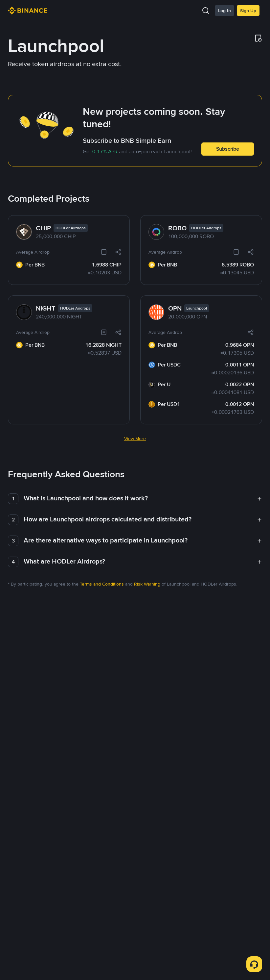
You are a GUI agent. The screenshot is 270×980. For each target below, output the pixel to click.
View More (135, 399)
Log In (225, 11)
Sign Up (248, 11)
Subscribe (228, 149)
